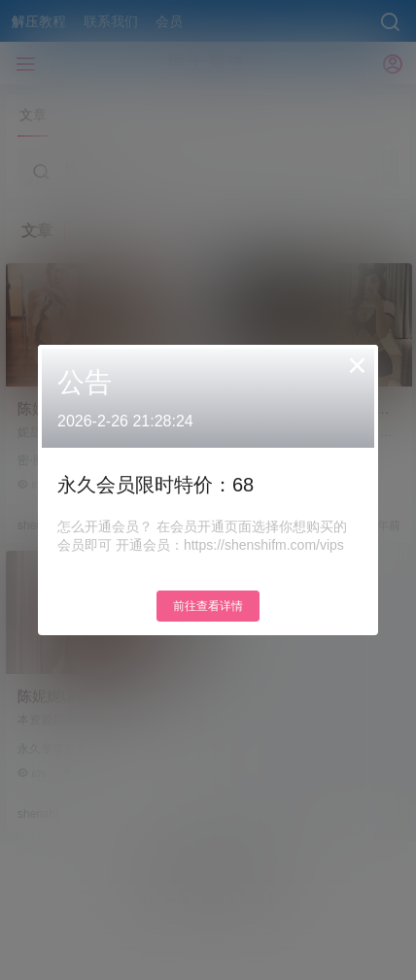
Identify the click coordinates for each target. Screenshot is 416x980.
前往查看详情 (208, 606)
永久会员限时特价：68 (156, 485)
